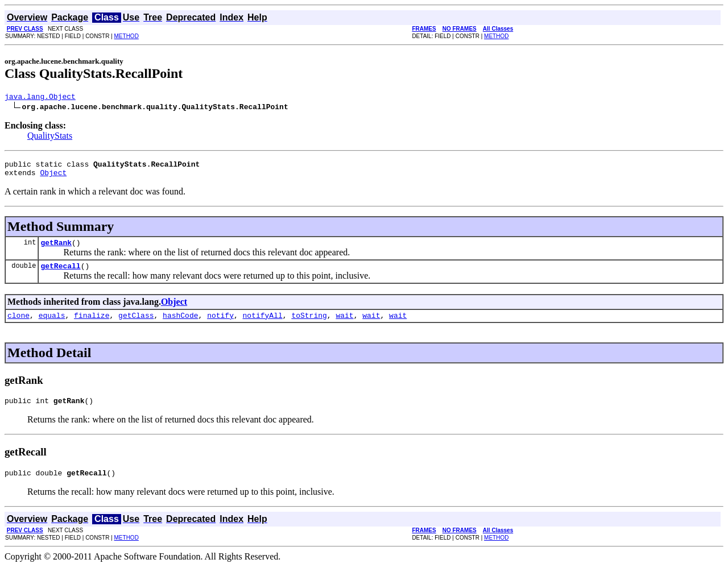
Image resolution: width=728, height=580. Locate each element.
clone (18, 325)
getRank (56, 249)
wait (344, 325)
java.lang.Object (40, 98)
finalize (92, 325)
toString (309, 325)
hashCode (180, 325)
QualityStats (50, 137)
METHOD (127, 36)
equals (52, 325)
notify (220, 325)
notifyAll (263, 325)
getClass (136, 325)
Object (53, 177)
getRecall (60, 274)
